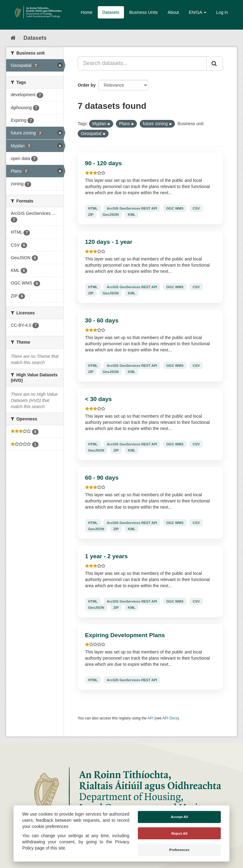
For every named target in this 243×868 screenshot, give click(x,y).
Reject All (179, 833)
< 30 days (99, 399)
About (173, 12)
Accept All (179, 817)
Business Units (144, 12)
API (150, 718)
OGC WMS (175, 208)
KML (132, 214)
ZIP (91, 214)
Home (86, 12)
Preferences (179, 850)
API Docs (170, 718)
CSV (196, 208)
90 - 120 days (103, 163)
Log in (222, 12)
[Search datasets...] (142, 63)
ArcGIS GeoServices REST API (132, 208)
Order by (87, 85)
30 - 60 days (102, 320)
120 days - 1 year (109, 242)
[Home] (13, 38)
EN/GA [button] (198, 12)
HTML (93, 208)
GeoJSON (111, 214)
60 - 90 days (102, 478)
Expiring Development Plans (125, 635)
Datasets (111, 12)
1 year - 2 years (107, 556)
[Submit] (215, 63)
